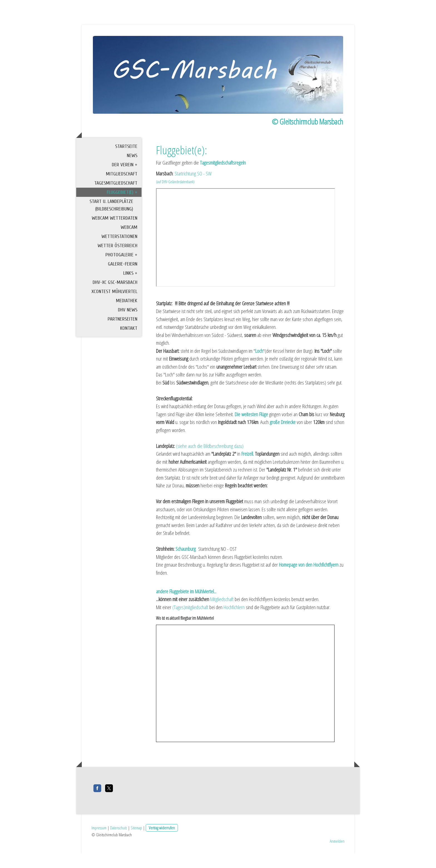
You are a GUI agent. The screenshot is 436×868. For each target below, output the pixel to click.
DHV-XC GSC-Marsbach (115, 299)
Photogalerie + (121, 271)
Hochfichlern (234, 624)
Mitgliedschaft (122, 191)
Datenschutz (119, 842)
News (132, 172)
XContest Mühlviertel (114, 308)
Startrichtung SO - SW (193, 190)
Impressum (99, 842)
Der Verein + (125, 181)
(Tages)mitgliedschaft (190, 624)
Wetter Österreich (117, 262)
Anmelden (337, 855)
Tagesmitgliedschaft (116, 200)
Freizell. (248, 471)
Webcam (129, 244)
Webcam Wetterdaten (115, 235)
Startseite (126, 163)
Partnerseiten (122, 336)
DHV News (128, 327)
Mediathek (127, 317)
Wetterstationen (119, 253)
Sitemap (136, 842)
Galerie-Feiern (123, 281)
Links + (130, 290)
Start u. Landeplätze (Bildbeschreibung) (111, 222)
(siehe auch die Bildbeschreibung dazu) (210, 463)
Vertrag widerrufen (162, 842)
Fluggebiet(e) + (122, 209)
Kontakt (129, 345)
